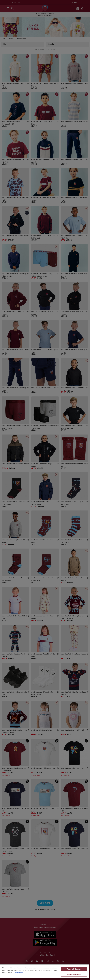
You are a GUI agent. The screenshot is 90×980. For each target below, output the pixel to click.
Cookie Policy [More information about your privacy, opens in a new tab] (18, 972)
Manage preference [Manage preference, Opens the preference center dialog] (74, 974)
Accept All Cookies (74, 969)
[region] (45, 972)
